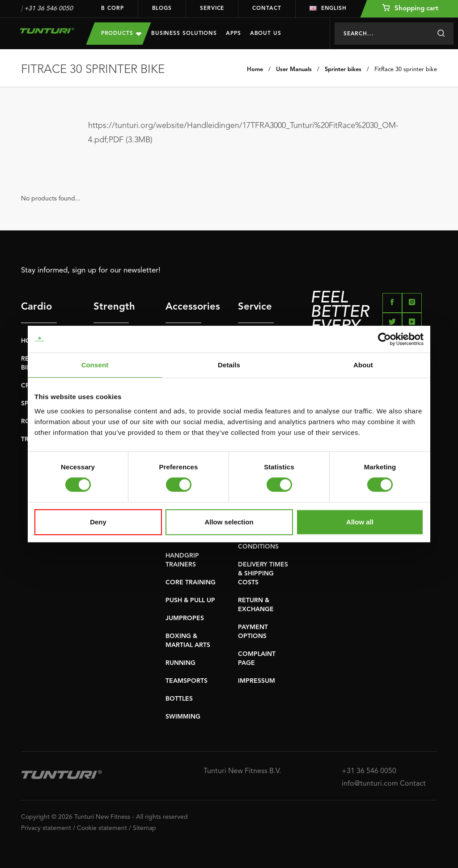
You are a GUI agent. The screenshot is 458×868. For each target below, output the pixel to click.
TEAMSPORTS (187, 681)
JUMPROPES (185, 618)
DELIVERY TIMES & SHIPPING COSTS (263, 574)
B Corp (112, 9)
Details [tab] (229, 365)
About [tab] (363, 365)
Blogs (162, 9)
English (328, 9)
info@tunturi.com (370, 784)
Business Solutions (184, 34)
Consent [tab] (95, 365)
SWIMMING (183, 717)
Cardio (36, 307)
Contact (267, 9)
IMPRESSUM (257, 681)
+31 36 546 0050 (49, 9)
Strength (111, 307)
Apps (233, 34)
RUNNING (180, 663)
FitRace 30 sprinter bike (406, 70)
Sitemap (144, 828)
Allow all (360, 522)
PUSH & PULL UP (190, 600)
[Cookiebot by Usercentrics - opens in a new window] (384, 339)
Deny (98, 522)
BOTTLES (179, 699)
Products (121, 33)
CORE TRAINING (191, 583)
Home (255, 70)
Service (212, 9)
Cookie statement (102, 828)
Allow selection (229, 522)
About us (266, 34)
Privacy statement (46, 828)
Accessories (183, 307)
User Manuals (294, 70)
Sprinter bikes (343, 70)
